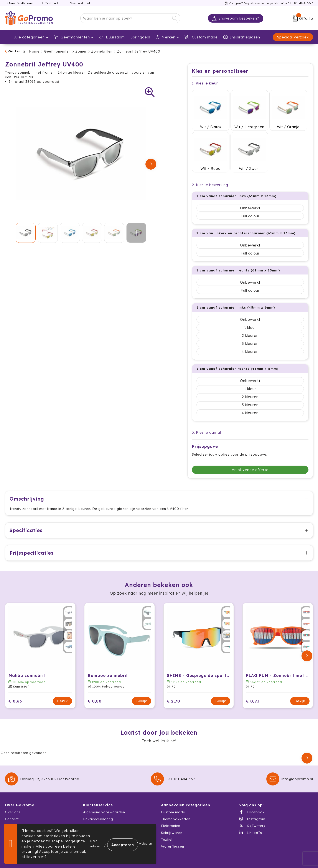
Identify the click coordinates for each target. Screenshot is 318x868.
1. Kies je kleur (205, 83)
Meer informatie (98, 844)
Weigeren (146, 844)
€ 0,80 (95, 682)
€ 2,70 (174, 682)
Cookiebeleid (95, 807)
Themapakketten (176, 800)
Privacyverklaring (98, 800)
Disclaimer (92, 813)
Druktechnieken (96, 820)
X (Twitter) (252, 807)
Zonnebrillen (102, 51)
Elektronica (171, 807)
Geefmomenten (72, 37)
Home (34, 51)
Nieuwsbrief (79, 3)
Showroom (14, 807)
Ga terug (17, 51)
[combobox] (125, 18)
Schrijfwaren (172, 813)
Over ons (13, 793)
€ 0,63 (15, 682)
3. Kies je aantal (206, 413)
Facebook (252, 793)
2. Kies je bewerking (210, 166)
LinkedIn (251, 813)
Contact (50, 3)
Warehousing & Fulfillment (27, 813)
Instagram (252, 800)
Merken (166, 37)
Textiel (167, 820)
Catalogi (12, 820)
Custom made (173, 793)
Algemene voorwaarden (104, 793)
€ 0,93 (253, 682)
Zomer (81, 51)
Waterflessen (173, 827)
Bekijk (62, 682)
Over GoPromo (19, 3)
